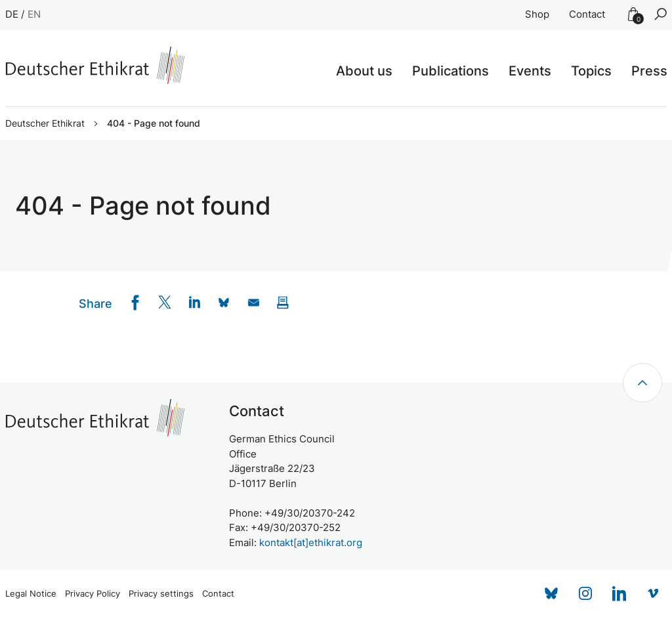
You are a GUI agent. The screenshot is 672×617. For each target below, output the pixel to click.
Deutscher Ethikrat (45, 123)
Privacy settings (161, 594)
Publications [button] (451, 71)
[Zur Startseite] (95, 65)
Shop (537, 14)
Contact (587, 14)
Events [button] (530, 71)
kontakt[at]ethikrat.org (311, 543)
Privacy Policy (93, 594)
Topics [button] (591, 71)
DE (12, 14)
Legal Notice (31, 594)
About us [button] (364, 71)
